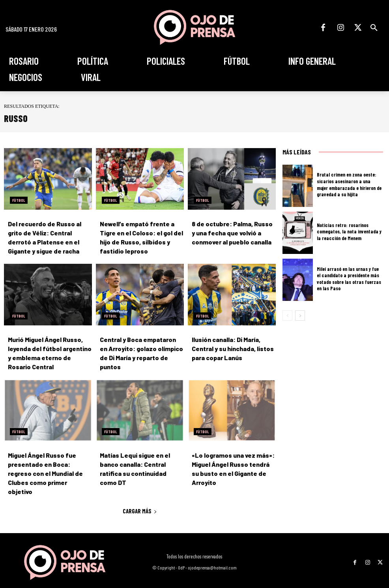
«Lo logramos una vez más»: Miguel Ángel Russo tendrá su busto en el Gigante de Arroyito (234, 461)
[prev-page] (287, 316)
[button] (374, 28)
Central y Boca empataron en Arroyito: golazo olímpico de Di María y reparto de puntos (141, 347)
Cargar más (140, 497)
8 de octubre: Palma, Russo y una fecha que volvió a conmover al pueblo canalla (230, 232)
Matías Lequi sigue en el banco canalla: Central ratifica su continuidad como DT (140, 461)
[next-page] (300, 316)
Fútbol (19, 200)
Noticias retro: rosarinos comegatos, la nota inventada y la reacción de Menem (348, 231)
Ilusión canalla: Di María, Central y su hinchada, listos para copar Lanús (234, 347)
